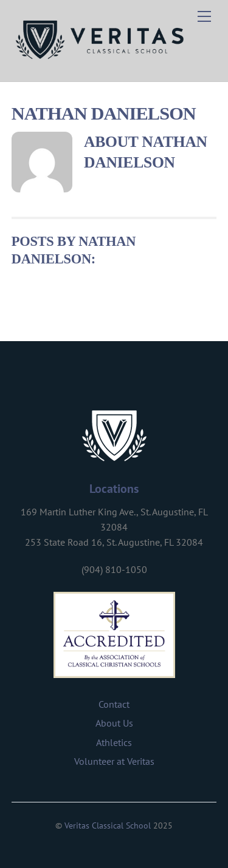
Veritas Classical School (108, 826)
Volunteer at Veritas (114, 761)
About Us (114, 723)
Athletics (114, 742)
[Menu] (204, 16)
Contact (114, 704)
